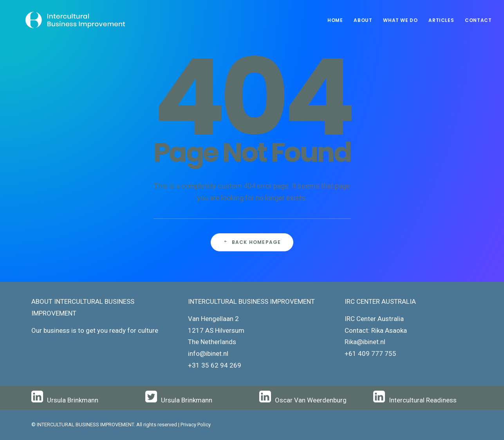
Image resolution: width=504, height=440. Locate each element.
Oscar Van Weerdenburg (311, 400)
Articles (441, 20)
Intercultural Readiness (423, 400)
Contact (478, 20)
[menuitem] (338, 20)
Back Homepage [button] (252, 242)
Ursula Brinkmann (73, 400)
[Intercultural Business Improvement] (63, 20)
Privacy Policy (196, 425)
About (363, 20)
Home (335, 20)
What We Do (400, 20)
